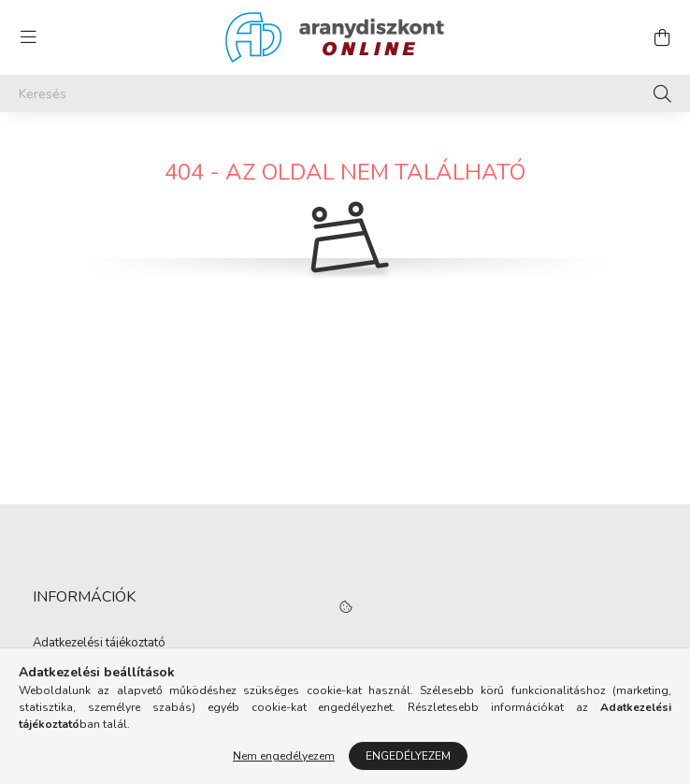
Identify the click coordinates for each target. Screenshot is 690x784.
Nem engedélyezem (284, 756)
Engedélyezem (408, 756)
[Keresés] (345, 94)
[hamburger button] (28, 37)
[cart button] (662, 37)
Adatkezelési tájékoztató (99, 644)
